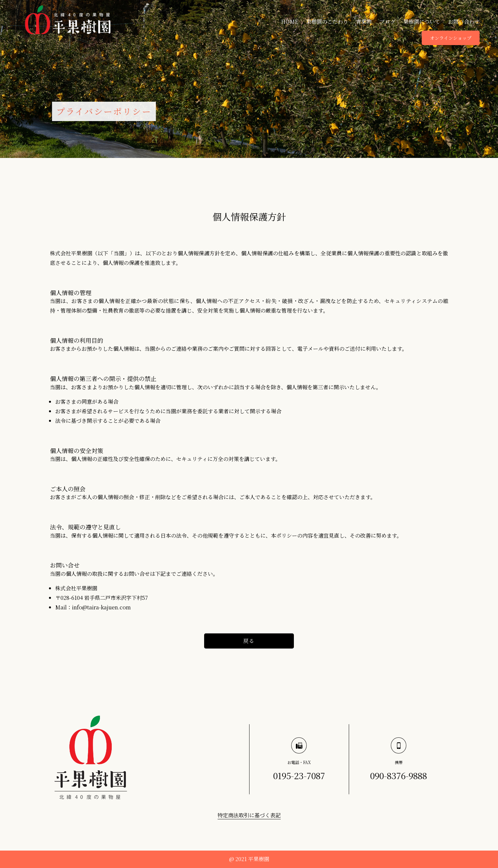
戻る (249, 641)
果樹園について (422, 22)
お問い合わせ (464, 22)
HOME (290, 22)
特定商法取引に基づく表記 (249, 815)
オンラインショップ (451, 38)
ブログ (388, 22)
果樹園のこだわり (327, 22)
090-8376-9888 (399, 775)
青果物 (364, 22)
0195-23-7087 (299, 775)
